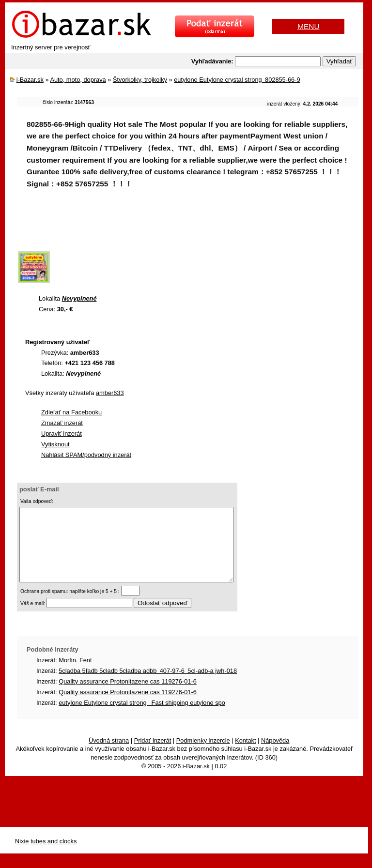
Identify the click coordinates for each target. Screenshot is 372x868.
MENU (308, 26)
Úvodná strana (109, 755)
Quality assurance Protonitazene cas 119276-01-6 (128, 696)
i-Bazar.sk (30, 80)
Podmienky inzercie (203, 755)
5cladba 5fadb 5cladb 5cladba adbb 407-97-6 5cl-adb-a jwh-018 (148, 685)
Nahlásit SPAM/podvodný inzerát (86, 455)
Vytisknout (55, 444)
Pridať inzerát (153, 755)
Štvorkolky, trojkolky (140, 80)
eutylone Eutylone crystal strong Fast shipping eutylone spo (142, 717)
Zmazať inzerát (62, 423)
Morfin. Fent (75, 675)
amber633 (110, 393)
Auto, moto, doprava (78, 80)
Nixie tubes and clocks (46, 856)
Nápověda (275, 755)
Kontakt (245, 755)
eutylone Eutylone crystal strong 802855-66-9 (237, 80)
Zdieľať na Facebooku (71, 412)
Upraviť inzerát (62, 434)
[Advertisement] (193, 226)
